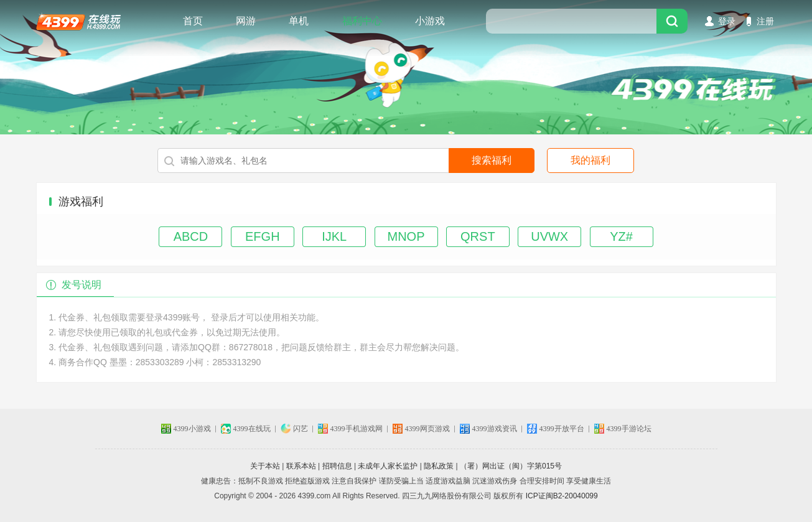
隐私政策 (439, 466)
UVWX (549, 236)
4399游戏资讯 (495, 429)
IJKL (334, 236)
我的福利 (590, 160)
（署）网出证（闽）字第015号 (511, 466)
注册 (765, 21)
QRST (478, 236)
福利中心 (362, 21)
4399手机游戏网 (357, 429)
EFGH (263, 236)
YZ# (621, 236)
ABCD (191, 236)
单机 (299, 21)
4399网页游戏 (427, 429)
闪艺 (301, 429)
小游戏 (430, 21)
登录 (727, 21)
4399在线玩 (78, 21)
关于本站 (265, 466)
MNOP (406, 236)
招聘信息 (337, 466)
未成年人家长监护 (388, 466)
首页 (193, 21)
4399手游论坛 (629, 429)
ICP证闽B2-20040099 (562, 496)
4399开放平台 (562, 429)
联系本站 (301, 466)
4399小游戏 (192, 429)
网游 (246, 21)
